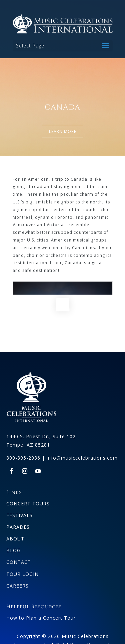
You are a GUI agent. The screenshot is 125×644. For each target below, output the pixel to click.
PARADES (18, 527)
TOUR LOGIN (22, 574)
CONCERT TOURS (28, 504)
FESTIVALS (19, 515)
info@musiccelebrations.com (82, 458)
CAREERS (17, 586)
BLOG (13, 550)
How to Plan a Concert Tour (41, 618)
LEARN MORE (63, 131)
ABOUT (15, 539)
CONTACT (19, 562)
